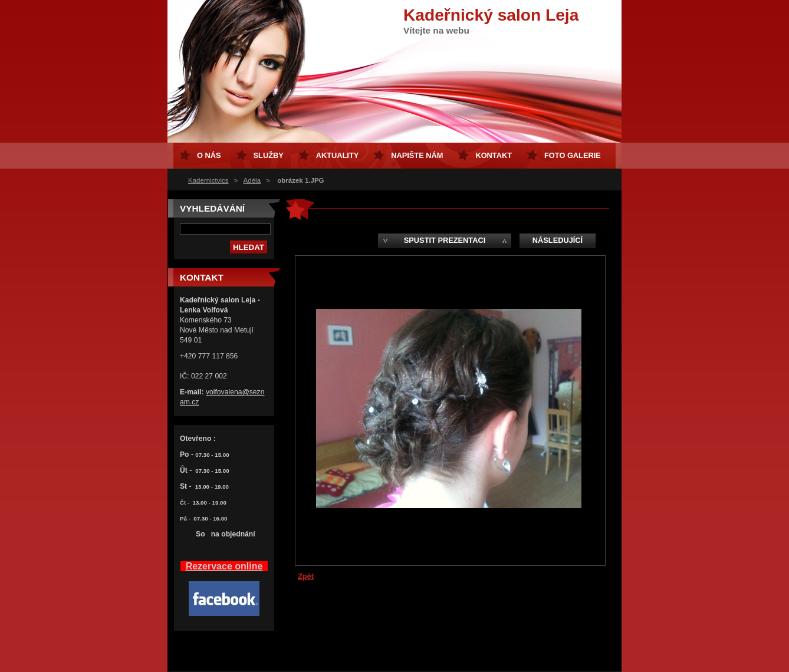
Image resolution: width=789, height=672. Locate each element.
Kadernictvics (208, 180)
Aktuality (338, 155)
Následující (558, 240)
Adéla (252, 180)
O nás (209, 155)
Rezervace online (224, 566)
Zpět (306, 576)
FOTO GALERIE (573, 155)
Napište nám (417, 155)
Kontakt (494, 155)
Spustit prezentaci (445, 240)
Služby (269, 155)
